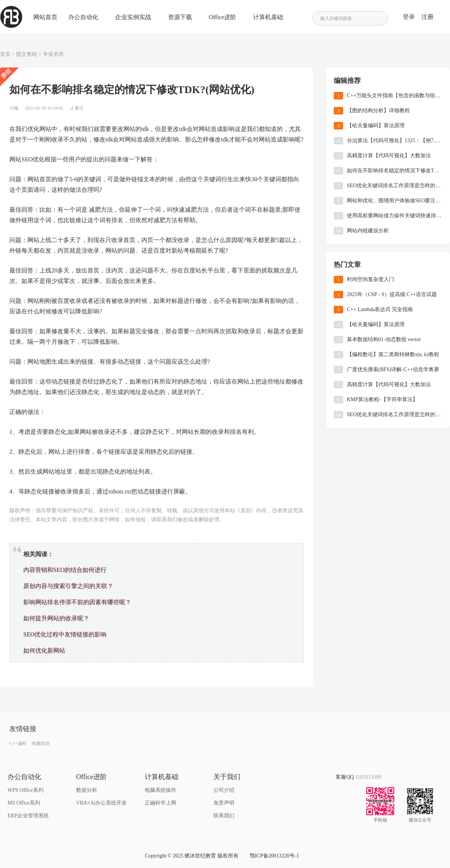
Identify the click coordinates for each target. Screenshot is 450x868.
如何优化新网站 (44, 651)
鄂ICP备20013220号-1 (274, 856)
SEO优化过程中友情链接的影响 (65, 634)
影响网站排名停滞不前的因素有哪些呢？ (77, 602)
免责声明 (224, 803)
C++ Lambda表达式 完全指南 (380, 309)
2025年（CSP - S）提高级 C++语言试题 (392, 294)
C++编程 (18, 743)
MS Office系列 (24, 803)
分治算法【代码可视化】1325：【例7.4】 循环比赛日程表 (395, 141)
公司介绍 (224, 790)
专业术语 (53, 54)
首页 (5, 54)
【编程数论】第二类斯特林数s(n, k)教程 (393, 354)
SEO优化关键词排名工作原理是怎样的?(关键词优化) (395, 186)
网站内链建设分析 (368, 231)
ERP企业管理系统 (28, 816)
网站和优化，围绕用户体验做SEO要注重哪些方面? (395, 201)
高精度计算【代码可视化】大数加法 (389, 156)
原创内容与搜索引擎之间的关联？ (68, 586)
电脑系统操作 (160, 790)
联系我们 (224, 816)
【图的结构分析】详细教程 (378, 111)
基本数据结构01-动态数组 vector (384, 339)
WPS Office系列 (25, 790)
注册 (427, 17)
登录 (409, 17)
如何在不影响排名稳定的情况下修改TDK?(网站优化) (395, 171)
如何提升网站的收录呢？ (56, 618)
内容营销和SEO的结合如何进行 (65, 570)
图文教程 (27, 54)
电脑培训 (40, 743)
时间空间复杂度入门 (370, 279)
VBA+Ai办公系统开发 (101, 803)
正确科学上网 (160, 803)
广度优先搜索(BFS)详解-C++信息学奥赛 (393, 369)
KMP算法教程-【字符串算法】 (382, 399)
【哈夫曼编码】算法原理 (376, 126)
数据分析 (87, 790)
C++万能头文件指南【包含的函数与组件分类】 (395, 96)
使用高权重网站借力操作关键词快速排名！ (395, 216)
